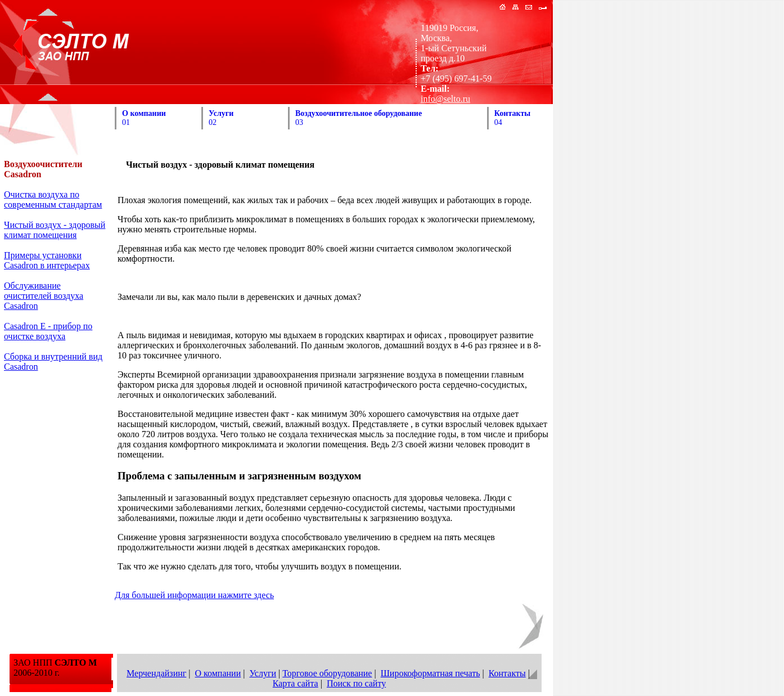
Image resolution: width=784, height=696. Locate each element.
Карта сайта (296, 683)
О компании (218, 673)
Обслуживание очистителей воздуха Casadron (44, 296)
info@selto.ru (445, 99)
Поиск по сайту (356, 683)
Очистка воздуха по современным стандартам (53, 199)
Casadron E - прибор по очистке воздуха (48, 331)
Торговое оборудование (327, 673)
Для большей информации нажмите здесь (194, 595)
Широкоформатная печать (431, 673)
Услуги (263, 673)
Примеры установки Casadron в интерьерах (47, 260)
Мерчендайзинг (156, 673)
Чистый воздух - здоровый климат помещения (55, 230)
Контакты (507, 673)
